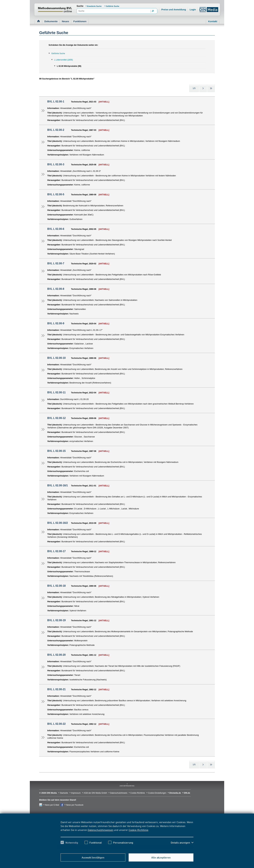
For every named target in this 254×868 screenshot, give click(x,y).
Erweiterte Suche (95, 6)
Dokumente (51, 21)
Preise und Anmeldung (174, 10)
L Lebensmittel (63, 60)
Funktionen (80, 21)
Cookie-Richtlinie (138, 830)
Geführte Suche (113, 6)
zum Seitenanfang (127, 786)
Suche (80, 6)
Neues (66, 21)
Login (193, 10)
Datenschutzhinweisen (100, 830)
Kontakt (213, 21)
